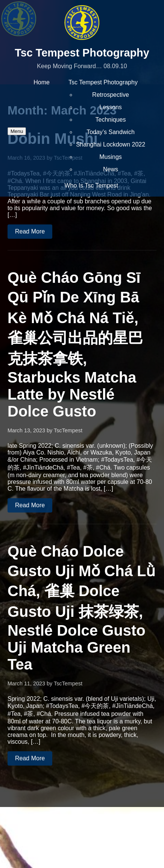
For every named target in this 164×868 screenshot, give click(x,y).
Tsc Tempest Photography (82, 53)
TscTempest (68, 430)
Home (42, 82)
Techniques (111, 120)
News (111, 169)
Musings (111, 157)
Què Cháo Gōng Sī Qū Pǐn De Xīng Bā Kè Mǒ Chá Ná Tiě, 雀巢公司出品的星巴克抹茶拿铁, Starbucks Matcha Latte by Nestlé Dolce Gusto (75, 344)
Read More (30, 231)
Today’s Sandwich (111, 132)
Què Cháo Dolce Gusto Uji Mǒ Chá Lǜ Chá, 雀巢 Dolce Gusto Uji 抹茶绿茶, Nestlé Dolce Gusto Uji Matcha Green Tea (81, 608)
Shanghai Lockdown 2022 (111, 144)
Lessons (111, 107)
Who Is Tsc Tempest (91, 185)
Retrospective (111, 95)
